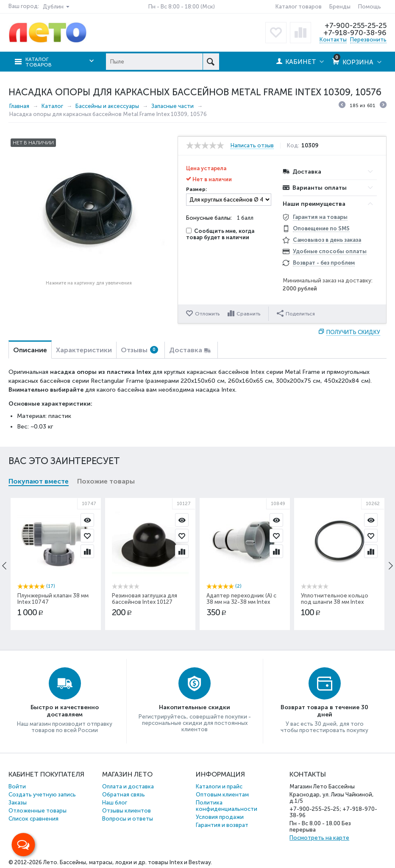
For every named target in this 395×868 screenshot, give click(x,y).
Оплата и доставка (128, 786)
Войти (17, 786)
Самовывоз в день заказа (327, 240)
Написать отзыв (252, 146)
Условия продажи (220, 817)
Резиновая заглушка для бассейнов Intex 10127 (145, 599)
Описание (30, 350)
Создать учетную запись (42, 795)
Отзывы (139, 350)
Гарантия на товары (320, 217)
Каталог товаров (299, 7)
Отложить (207, 314)
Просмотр (87, 520)
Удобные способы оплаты (330, 251)
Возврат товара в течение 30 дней (324, 711)
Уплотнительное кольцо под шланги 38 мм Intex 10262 (335, 602)
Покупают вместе (39, 481)
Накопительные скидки (195, 707)
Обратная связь (124, 795)
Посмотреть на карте (319, 838)
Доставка (186, 350)
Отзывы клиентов (127, 811)
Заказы (18, 803)
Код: (293, 146)
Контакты (333, 40)
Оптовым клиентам (222, 795)
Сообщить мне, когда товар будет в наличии (220, 234)
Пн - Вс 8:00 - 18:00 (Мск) (182, 7)
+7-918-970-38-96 (355, 33)
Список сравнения (33, 819)
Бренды (340, 7)
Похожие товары (106, 481)
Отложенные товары (38, 811)
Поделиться (296, 313)
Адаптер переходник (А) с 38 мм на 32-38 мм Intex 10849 (241, 602)
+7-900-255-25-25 (356, 25)
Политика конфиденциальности (227, 806)
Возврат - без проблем (324, 263)
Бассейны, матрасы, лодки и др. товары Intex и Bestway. (136, 862)
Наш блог (115, 803)
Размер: (196, 189)
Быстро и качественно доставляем (65, 711)
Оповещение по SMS (321, 228)
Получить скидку (353, 332)
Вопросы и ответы (128, 819)
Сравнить (248, 314)
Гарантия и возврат (222, 825)
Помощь (370, 7)
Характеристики (84, 350)
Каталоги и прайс (219, 786)
